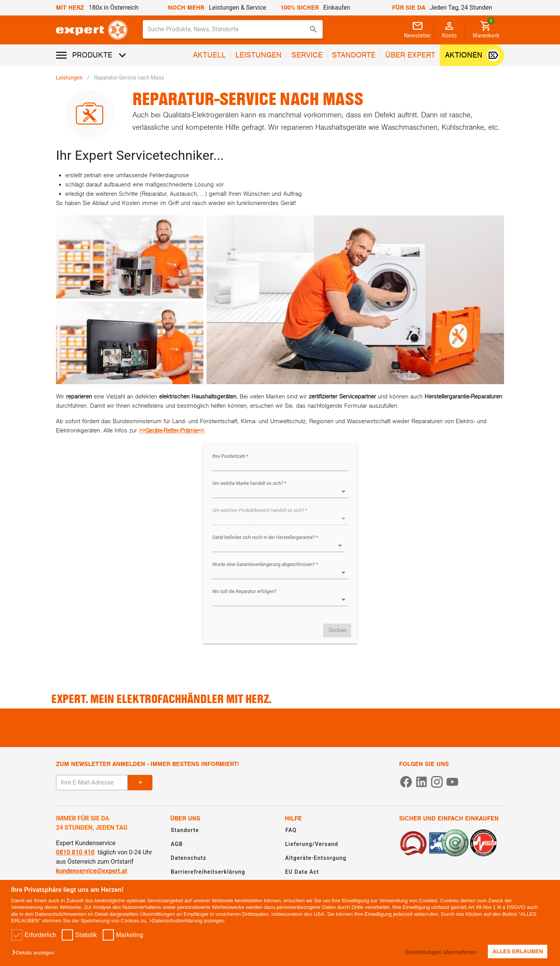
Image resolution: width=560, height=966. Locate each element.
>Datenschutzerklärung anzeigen (187, 921)
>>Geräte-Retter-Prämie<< (172, 430)
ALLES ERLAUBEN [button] (518, 951)
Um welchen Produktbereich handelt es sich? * (260, 510)
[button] (35, 953)
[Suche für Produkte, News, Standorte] (227, 29)
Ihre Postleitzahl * (230, 456)
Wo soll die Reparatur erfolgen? (244, 591)
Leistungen (69, 78)
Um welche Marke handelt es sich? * (249, 483)
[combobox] (233, 29)
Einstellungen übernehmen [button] (441, 952)
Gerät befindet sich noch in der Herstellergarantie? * (265, 537)
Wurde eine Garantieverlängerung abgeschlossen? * (265, 564)
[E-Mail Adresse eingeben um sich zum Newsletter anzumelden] (92, 783)
